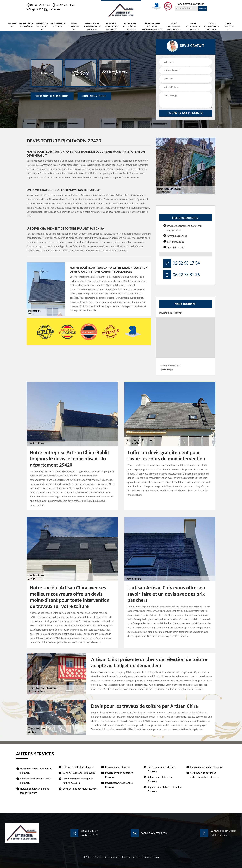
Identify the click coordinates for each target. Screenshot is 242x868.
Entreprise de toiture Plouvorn (78, 767)
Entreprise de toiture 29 (58, 25)
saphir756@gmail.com (43, 9)
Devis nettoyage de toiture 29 (193, 26)
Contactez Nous (94, 96)
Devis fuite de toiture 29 (42, 26)
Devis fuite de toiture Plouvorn (79, 773)
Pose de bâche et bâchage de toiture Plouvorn (78, 781)
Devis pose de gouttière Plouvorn (80, 789)
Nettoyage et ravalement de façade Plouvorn (35, 791)
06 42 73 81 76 (63, 5)
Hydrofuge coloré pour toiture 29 (130, 26)
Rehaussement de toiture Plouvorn (161, 779)
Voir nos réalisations (52, 96)
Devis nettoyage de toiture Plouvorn (119, 785)
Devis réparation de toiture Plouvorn (119, 775)
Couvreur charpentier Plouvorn (206, 767)
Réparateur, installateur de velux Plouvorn (164, 789)
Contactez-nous (151, 857)
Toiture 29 (12, 25)
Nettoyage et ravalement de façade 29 (92, 26)
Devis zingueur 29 (228, 26)
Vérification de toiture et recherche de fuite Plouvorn (205, 775)
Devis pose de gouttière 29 (26, 25)
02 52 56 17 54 (38, 5)
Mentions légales (131, 857)
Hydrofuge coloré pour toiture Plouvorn (36, 771)
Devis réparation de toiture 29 (212, 26)
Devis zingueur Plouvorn (118, 767)
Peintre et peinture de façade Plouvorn (35, 781)
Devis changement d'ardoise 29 (174, 26)
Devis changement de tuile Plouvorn (161, 769)
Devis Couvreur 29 (74, 26)
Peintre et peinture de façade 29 (112, 26)
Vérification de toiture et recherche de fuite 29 (152, 28)
